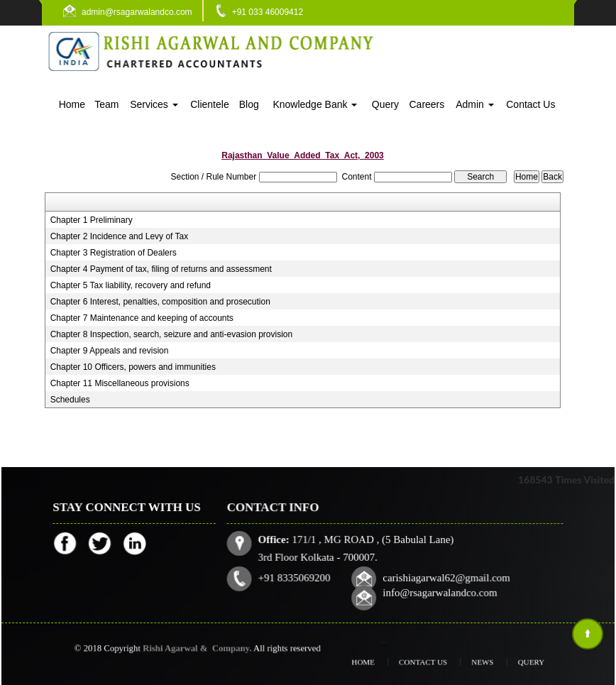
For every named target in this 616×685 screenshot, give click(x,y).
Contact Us (530, 104)
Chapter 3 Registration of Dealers (114, 253)
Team (106, 104)
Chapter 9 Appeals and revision (110, 351)
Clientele (209, 104)
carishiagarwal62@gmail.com (445, 577)
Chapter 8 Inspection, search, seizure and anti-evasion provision (172, 334)
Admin (475, 104)
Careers (427, 104)
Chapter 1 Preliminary (92, 220)
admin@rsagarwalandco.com (137, 12)
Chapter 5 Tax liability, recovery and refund (131, 285)
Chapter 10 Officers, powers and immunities (133, 367)
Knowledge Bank (315, 104)
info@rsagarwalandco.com (438, 591)
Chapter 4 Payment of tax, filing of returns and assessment (161, 269)
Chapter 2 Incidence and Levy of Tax (120, 236)
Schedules (70, 400)
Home (72, 104)
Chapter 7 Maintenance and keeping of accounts (142, 318)
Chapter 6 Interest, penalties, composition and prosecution (160, 302)
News (474, 662)
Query (385, 104)
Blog (249, 104)
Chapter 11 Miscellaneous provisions (120, 383)
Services (154, 104)
